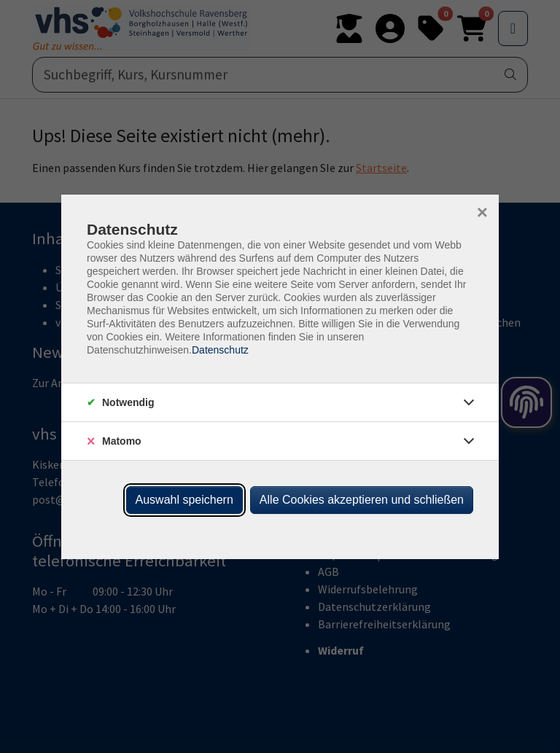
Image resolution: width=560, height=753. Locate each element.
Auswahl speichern (184, 500)
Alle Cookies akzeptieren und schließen (362, 500)
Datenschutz (220, 350)
